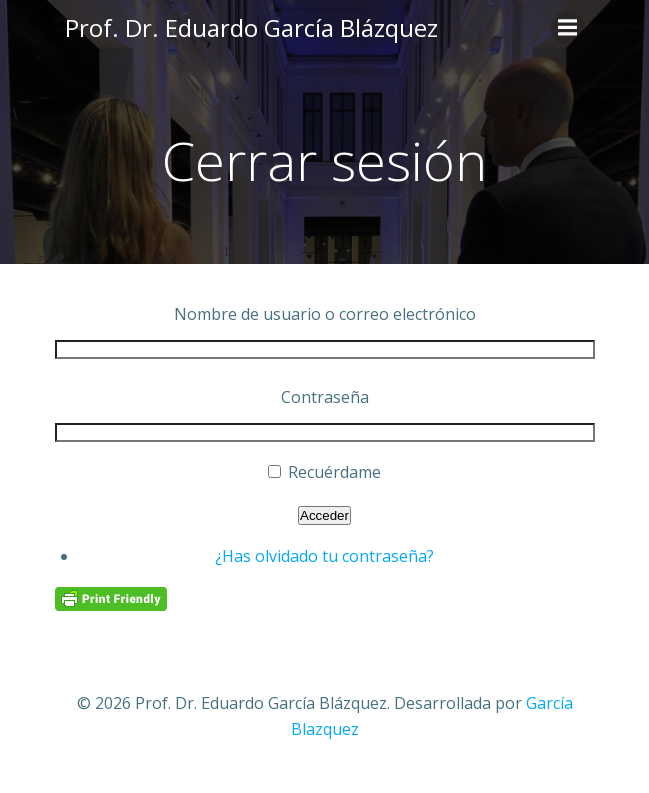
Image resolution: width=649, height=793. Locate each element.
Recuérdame (334, 472)
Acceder (324, 515)
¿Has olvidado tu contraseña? (324, 556)
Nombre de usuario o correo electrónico (325, 314)
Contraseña (325, 397)
